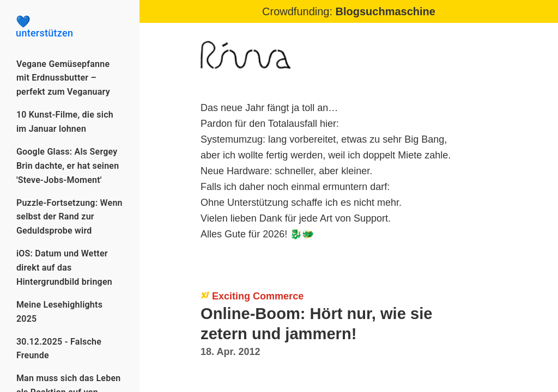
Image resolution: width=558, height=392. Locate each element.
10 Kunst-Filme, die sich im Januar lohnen (65, 122)
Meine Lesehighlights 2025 (59, 312)
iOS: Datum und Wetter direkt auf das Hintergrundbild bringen (64, 268)
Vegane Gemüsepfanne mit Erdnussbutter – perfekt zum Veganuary (63, 78)
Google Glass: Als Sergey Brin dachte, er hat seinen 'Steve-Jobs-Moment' (68, 166)
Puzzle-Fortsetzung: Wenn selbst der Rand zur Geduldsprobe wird (69, 217)
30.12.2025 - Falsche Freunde (59, 349)
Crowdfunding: (349, 11)
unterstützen (70, 27)
